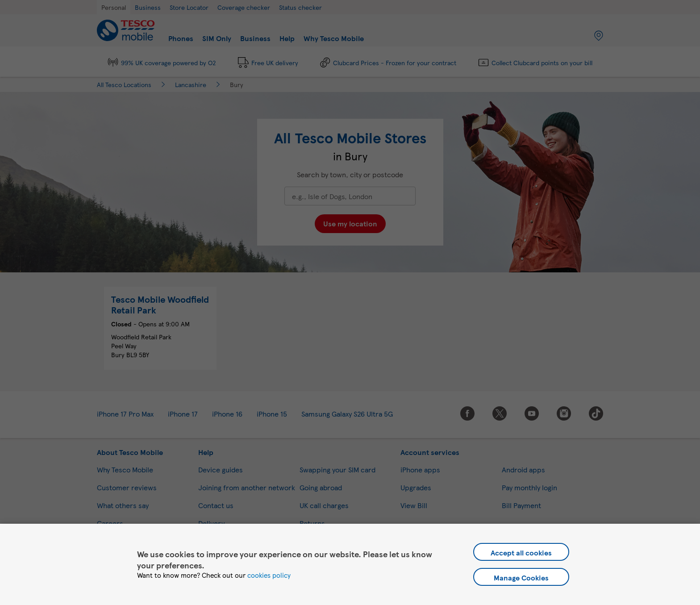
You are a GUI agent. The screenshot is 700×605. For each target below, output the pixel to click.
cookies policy (269, 575)
